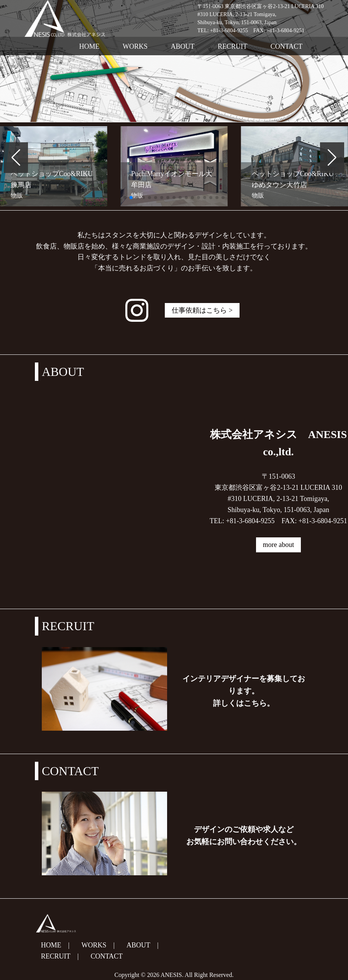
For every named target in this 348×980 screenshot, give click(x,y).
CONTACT (287, 46)
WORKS (135, 46)
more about (278, 545)
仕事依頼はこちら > (202, 310)
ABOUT (183, 46)
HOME (89, 46)
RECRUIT (232, 46)
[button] (16, 158)
